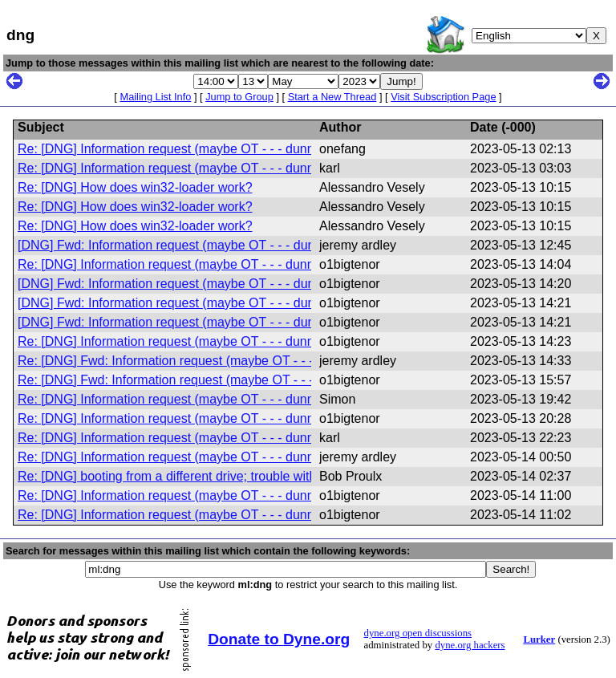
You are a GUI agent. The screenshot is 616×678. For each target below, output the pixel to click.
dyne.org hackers (470, 645)
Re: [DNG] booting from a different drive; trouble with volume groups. (213, 476)
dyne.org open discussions (418, 633)
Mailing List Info (155, 97)
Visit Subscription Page (443, 97)
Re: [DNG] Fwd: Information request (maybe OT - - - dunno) (187, 361)
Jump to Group (239, 97)
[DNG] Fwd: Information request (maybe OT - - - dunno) (176, 245)
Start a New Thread (332, 97)
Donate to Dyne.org (279, 639)
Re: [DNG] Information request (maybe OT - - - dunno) (172, 149)
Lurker (539, 639)
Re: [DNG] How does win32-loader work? (135, 187)
